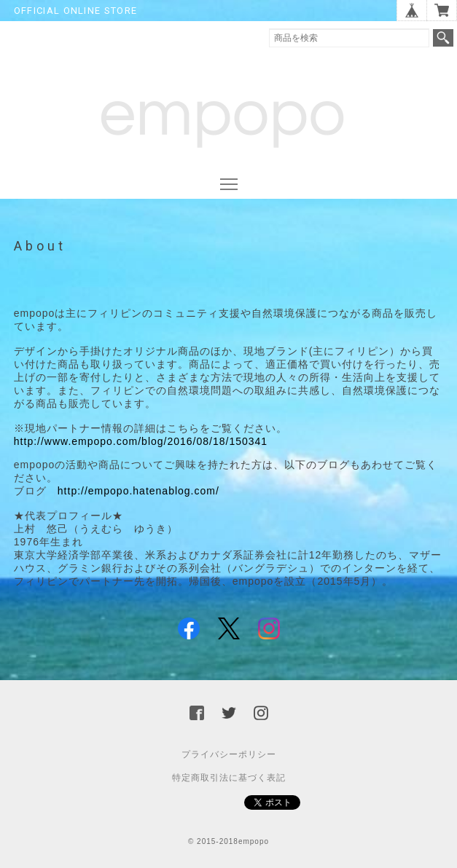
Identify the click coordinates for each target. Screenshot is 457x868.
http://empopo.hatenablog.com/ (138, 491)
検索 (443, 38)
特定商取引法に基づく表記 (229, 778)
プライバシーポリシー (229, 754)
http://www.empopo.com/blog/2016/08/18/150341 (141, 441)
